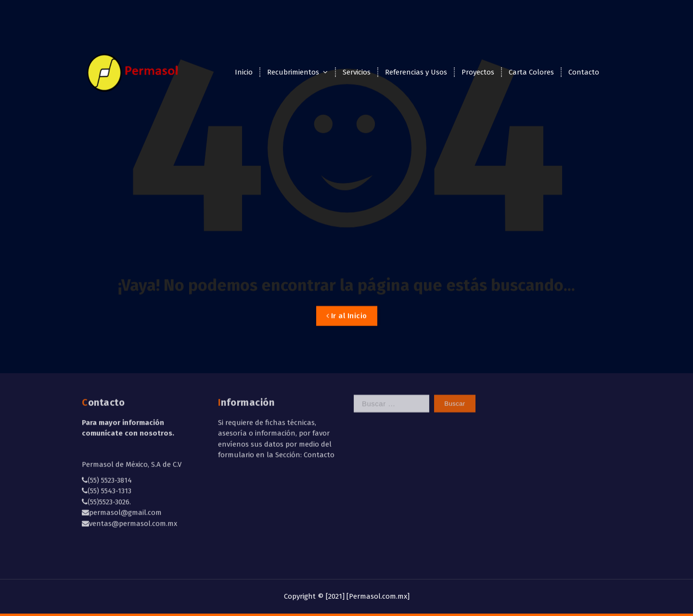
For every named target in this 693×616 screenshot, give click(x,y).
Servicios (357, 72)
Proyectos (478, 72)
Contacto (584, 72)
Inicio (244, 72)
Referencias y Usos (416, 72)
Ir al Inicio (347, 327)
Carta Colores (531, 72)
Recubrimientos (293, 72)
